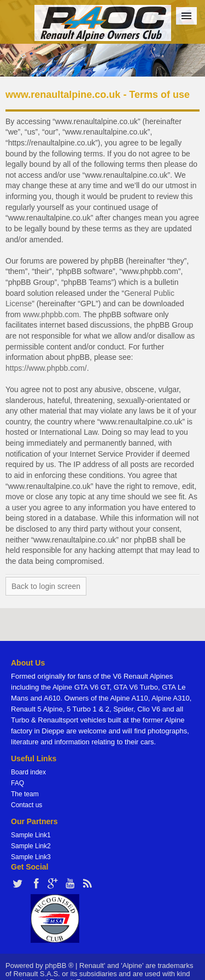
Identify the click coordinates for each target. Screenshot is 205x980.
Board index (28, 772)
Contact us (27, 805)
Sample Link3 (31, 857)
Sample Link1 (31, 835)
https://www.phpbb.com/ (46, 368)
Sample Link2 (31, 846)
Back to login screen (46, 586)
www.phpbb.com (51, 314)
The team (25, 794)
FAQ (17, 783)
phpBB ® (59, 966)
